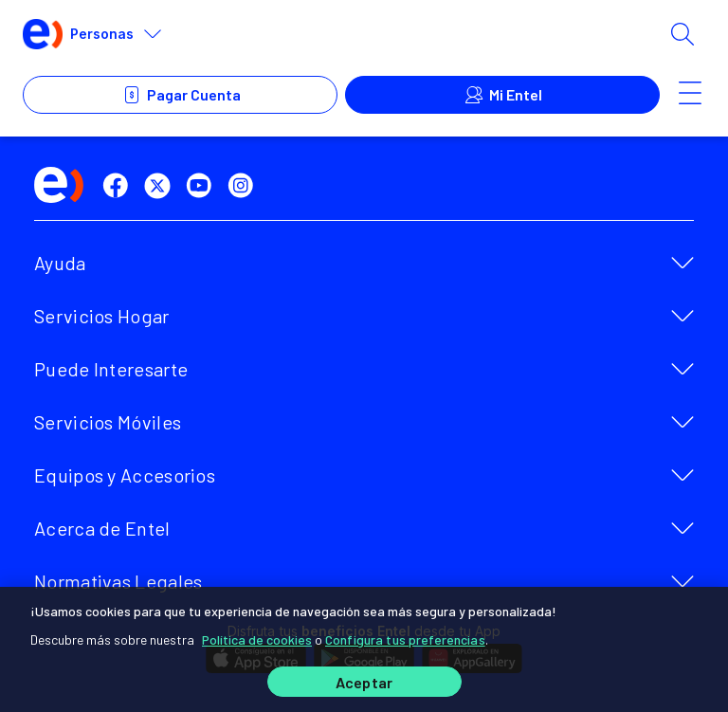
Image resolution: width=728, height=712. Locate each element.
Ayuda (60, 263)
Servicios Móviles (108, 422)
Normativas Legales (118, 581)
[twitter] (161, 186)
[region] (364, 648)
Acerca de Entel (102, 528)
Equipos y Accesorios (125, 475)
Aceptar (364, 682)
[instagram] (245, 186)
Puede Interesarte (111, 369)
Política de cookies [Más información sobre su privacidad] (257, 638)
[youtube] (203, 186)
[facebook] (119, 186)
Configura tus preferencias (405, 638)
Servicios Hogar (102, 316)
